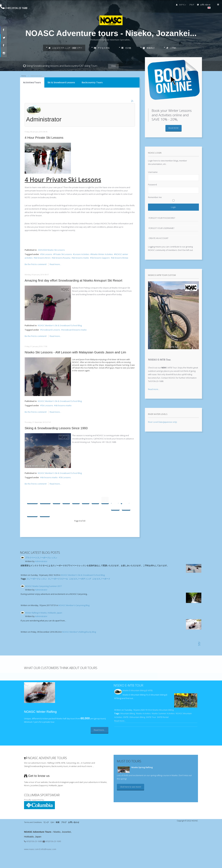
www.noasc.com (31, 849)
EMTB (126, 717)
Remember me (155, 197)
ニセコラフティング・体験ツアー (65, 48)
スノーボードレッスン (37, 579)
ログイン (177, 5)
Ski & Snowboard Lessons (61, 82)
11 (115, 507)
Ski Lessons (47, 254)
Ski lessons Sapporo (101, 258)
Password (152, 185)
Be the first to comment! (36, 264)
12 (126, 507)
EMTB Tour (151, 717)
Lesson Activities (82, 254)
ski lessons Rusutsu (62, 258)
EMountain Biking (137, 717)
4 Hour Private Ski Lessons (44, 138)
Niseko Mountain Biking (163, 710)
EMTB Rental (163, 717)
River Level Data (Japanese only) (162, 422)
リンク (46, 822)
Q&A (52, 822)
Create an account (158, 238)
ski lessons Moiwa (120, 258)
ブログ (188, 5)
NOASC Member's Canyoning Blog (74, 605)
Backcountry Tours (92, 82)
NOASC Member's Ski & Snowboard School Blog (60, 325)
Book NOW (174, 128)
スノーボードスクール (58, 579)
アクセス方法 (102, 48)
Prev (45, 500)
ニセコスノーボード (101, 579)
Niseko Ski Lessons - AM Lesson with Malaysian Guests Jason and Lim (75, 352)
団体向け (149, 48)
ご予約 (171, 48)
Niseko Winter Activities (102, 254)
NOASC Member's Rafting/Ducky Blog (79, 632)
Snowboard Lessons (51, 330)
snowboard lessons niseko (75, 330)
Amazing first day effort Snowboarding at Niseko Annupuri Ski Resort (73, 280)
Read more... (55, 264)
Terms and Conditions (33, 822)
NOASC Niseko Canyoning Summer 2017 (43, 586)
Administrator (41, 561)
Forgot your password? (162, 218)
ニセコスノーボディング (80, 579)
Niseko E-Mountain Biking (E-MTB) (138, 690)
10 (125, 500)
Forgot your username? (161, 228)
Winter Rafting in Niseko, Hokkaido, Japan (44, 613)
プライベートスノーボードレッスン (41, 558)
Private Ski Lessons (63, 254)
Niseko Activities (143, 713)
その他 (126, 48)
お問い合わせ (200, 5)
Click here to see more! (131, 787)
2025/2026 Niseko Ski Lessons (51, 250)
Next (32, 513)
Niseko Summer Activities (163, 713)
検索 (58, 822)
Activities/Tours (32, 82)
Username (153, 172)
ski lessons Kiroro (43, 258)
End (45, 513)
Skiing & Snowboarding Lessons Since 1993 (56, 428)
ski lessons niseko (81, 258)
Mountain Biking (128, 713)
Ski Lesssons (47, 405)
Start (32, 500)
